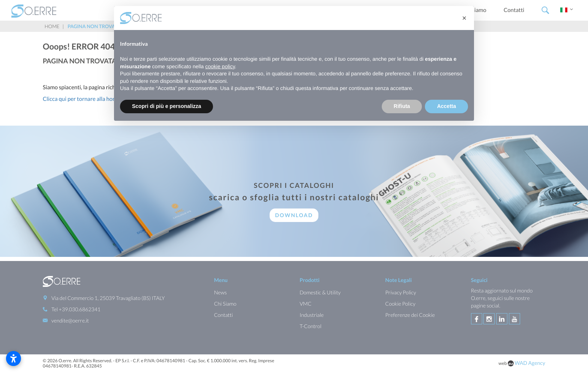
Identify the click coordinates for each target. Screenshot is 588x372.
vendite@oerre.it (70, 320)
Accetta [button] (446, 106)
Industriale (312, 314)
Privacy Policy (400, 292)
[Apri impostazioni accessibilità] (13, 358)
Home (52, 26)
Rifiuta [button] (402, 106)
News (220, 292)
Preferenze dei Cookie (410, 314)
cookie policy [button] (220, 66)
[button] (464, 18)
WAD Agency (530, 362)
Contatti (514, 10)
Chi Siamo (225, 303)
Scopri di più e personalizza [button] (166, 106)
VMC (306, 303)
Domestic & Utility (320, 292)
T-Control (310, 326)
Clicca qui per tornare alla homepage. (88, 99)
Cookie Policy (400, 303)
